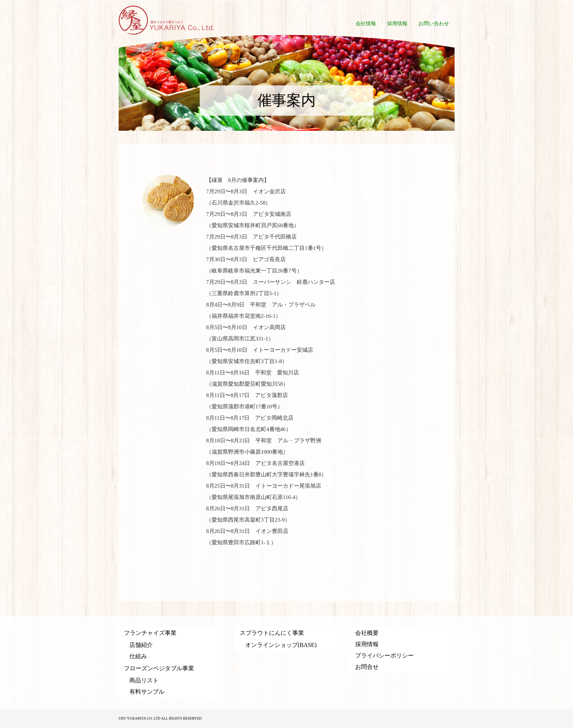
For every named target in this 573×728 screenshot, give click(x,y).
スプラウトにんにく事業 (272, 633)
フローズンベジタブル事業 (159, 668)
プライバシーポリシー (384, 655)
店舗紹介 (141, 645)
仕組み (138, 656)
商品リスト (144, 680)
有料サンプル (147, 692)
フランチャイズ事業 (150, 633)
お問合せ (367, 667)
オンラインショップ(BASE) (281, 645)
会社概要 (367, 633)
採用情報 (367, 644)
